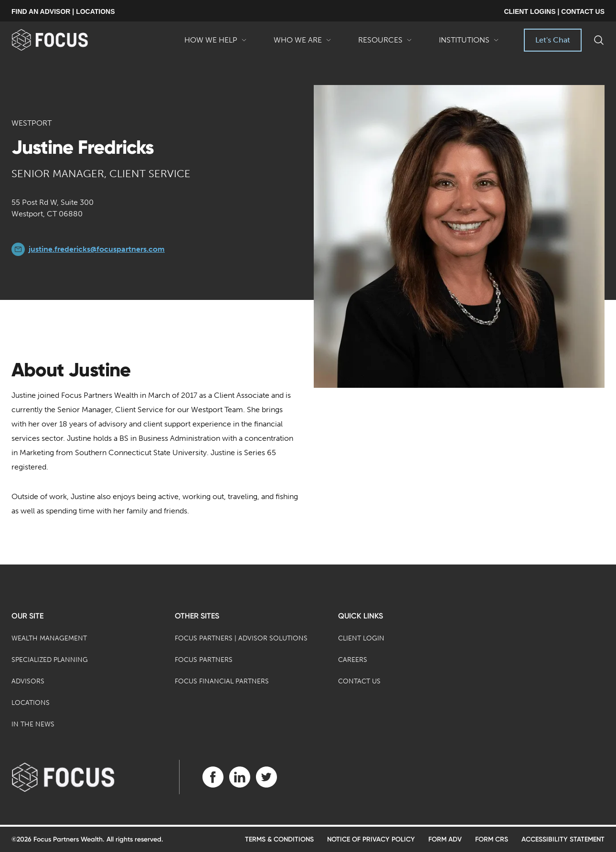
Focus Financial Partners (222, 681)
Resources (385, 43)
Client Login (361, 638)
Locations (31, 703)
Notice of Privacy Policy (371, 839)
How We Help (216, 43)
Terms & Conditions (279, 839)
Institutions (469, 43)
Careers (353, 660)
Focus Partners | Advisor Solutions (241, 638)
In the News (33, 724)
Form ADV (445, 839)
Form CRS (492, 839)
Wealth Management (49, 638)
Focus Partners (204, 660)
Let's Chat (553, 40)
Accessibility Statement (563, 839)
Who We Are (303, 43)
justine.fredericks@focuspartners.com (97, 249)
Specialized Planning (50, 660)
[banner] (65, 40)
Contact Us (359, 681)
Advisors (28, 681)
